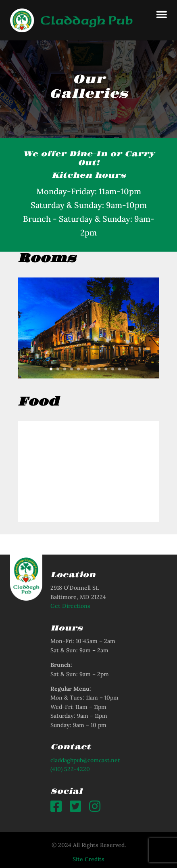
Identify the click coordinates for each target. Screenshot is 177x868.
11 (120, 369)
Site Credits (88, 859)
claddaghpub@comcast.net (85, 760)
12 (126, 369)
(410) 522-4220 (70, 769)
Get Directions (70, 606)
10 (113, 369)
